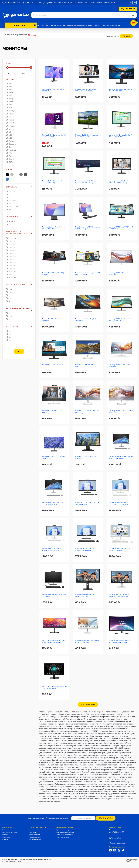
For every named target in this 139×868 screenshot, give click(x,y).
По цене (126, 36)
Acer (9, 83)
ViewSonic (11, 150)
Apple (10, 92)
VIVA (9, 153)
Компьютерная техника (85, 25)
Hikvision (11, 114)
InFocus (10, 126)
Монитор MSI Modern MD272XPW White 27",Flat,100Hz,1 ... (87, 641)
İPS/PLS (11, 221)
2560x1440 (12, 265)
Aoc (9, 89)
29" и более (12, 206)
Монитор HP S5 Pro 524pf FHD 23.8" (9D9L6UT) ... (120, 319)
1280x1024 (12, 238)
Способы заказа (110, 3)
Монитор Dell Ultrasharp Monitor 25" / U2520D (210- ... (120, 90)
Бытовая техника (100, 25)
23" (9, 197)
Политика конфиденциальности (66, 832)
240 (9, 334)
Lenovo (10, 129)
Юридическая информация (64, 834)
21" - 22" (11, 194)
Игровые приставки (114, 25)
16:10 (10, 289)
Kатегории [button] (25, 25)
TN (9, 224)
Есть (9, 316)
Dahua (10, 101)
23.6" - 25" (11, 200)
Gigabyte (11, 110)
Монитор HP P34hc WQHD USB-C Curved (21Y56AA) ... (121, 228)
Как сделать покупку (35, 829)
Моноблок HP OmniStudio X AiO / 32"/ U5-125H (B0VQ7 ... (53, 503)
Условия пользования (62, 837)
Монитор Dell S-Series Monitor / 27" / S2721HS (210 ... (87, 136)
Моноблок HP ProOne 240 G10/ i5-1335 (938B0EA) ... (54, 595)
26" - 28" (11, 203)
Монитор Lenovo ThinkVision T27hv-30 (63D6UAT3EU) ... (119, 182)
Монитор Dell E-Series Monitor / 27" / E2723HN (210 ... (120, 136)
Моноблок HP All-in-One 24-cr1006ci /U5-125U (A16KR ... (52, 549)
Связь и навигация (69, 25)
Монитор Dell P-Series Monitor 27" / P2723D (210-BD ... (54, 136)
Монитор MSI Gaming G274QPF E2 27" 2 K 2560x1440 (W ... (54, 687)
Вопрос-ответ (33, 832)
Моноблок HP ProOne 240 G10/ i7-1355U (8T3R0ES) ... (121, 549)
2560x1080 (12, 262)
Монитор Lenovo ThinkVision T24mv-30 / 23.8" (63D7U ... (85, 90)
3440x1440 (12, 271)
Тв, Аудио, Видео (55, 25)
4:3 (9, 298)
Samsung (11, 144)
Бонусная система (35, 834)
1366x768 (11, 241)
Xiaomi (10, 159)
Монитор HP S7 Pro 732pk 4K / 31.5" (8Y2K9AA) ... (86, 319)
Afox (9, 86)
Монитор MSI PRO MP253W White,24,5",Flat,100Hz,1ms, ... (120, 595)
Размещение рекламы (9, 829)
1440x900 (11, 244)
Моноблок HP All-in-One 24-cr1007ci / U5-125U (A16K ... (85, 549)
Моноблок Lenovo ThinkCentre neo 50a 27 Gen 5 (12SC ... (54, 228)
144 (9, 331)
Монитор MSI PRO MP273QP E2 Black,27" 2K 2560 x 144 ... (87, 595)
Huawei (10, 120)
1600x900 (11, 250)
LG (9, 132)
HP (9, 117)
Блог (85, 3)
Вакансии (5, 834)
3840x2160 (12, 274)
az (135, 3)
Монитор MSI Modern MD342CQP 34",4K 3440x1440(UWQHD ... (54, 641)
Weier (10, 156)
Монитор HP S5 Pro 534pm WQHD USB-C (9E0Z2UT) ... (88, 273)
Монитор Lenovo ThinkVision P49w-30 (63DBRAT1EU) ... (85, 182)
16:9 (9, 292)
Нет (9, 319)
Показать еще (88, 704)
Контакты (5, 839)
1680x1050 (12, 253)
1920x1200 (12, 259)
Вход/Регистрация (128, 9)
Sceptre (10, 147)
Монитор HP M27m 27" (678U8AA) (54, 364)
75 (8, 340)
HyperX (10, 123)
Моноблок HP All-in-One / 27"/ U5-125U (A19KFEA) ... (87, 503)
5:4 (9, 301)
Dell (9, 104)
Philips (10, 141)
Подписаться (106, 818)
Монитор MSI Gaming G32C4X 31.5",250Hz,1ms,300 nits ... (120, 641)
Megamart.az (6, 837)
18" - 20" (11, 191)
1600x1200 (12, 247)
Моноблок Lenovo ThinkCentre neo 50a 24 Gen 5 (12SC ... (88, 228)
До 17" (10, 209)
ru (131, 3)
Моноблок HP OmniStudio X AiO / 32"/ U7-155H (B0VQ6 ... (121, 457)
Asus (9, 95)
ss (8, 313)
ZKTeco (10, 162)
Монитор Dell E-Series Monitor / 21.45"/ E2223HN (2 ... (53, 182)
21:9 (9, 295)
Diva (9, 107)
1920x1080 (12, 256)
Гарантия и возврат (96, 3)
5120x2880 (12, 277)
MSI (9, 135)
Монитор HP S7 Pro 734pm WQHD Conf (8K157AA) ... (54, 273)
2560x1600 (12, 268)
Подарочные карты (35, 837)
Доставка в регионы (35, 839)
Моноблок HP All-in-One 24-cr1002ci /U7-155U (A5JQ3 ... (119, 503)
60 (8, 337)
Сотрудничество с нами (10, 832)
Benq (9, 98)
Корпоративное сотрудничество (66, 829)
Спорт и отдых (43, 25)
